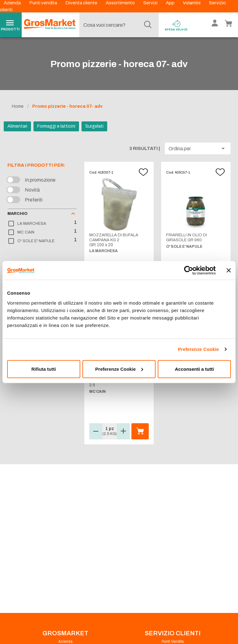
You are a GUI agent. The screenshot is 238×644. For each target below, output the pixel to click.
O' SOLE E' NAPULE (36, 241)
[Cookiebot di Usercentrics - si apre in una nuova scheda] (189, 270)
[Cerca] (148, 25)
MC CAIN (26, 232)
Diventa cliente (82, 3)
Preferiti (34, 200)
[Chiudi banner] (229, 270)
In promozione (40, 180)
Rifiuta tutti (44, 369)
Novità (32, 190)
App (171, 3)
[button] (198, 148)
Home (18, 106)
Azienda (13, 3)
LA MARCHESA (32, 224)
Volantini (192, 3)
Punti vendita (44, 3)
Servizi (151, 3)
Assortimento (121, 3)
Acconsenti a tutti (194, 369)
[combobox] (117, 25)
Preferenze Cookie (198, 349)
